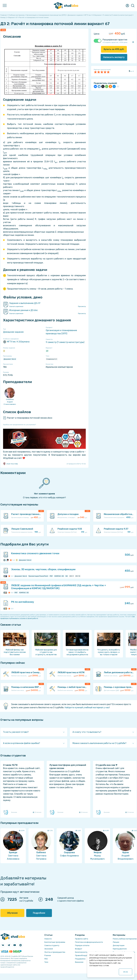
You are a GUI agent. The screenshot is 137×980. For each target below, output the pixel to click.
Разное (48, 955)
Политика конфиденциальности (89, 942)
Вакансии (79, 962)
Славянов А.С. (52, 359)
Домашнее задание (13, 332)
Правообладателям (84, 955)
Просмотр (82, 306)
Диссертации (119, 945)
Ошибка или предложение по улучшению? (19, 425)
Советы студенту (52, 945)
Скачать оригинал (16, 306)
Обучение (12, 913)
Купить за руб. (114, 49)
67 (47, 351)
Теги (46, 962)
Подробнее (39, 913)
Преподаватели (120, 949)
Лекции (116, 942)
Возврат (79, 949)
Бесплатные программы (55, 942)
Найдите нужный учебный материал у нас (87, 707)
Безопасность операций (86, 952)
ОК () (126, 972)
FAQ (46, 959)
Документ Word (10, 359)
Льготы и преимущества (55, 952)
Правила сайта (82, 939)
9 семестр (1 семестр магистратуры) (65, 342)
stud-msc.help (10, 464)
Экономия (49, 949)
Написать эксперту (114, 57)
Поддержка (80, 959)
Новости (48, 939)
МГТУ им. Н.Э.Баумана (16, 342)
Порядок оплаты (82, 945)
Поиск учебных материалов (125, 939)
